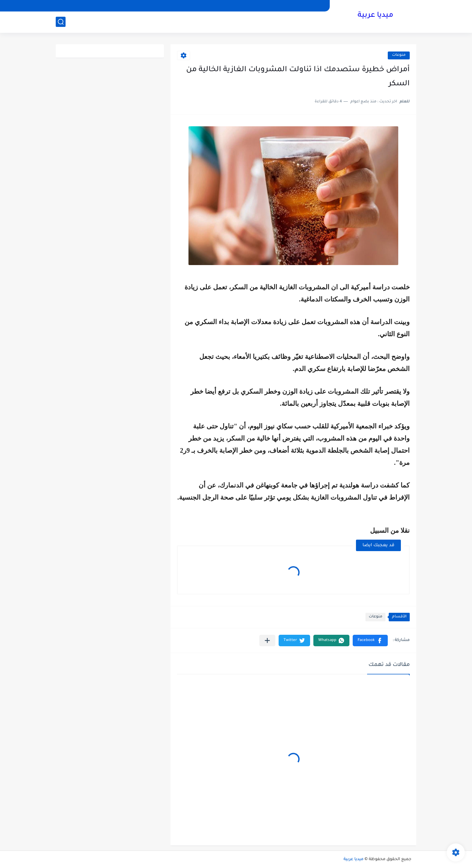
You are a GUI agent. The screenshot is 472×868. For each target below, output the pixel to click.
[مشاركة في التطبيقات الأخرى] (267, 641)
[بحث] (61, 22)
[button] (370, 641)
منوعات (399, 55)
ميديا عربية (375, 16)
